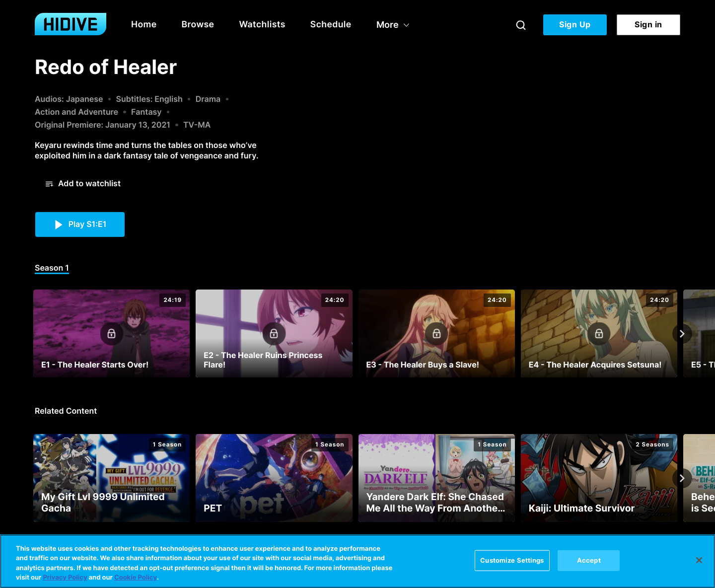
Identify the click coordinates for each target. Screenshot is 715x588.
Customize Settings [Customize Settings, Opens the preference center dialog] (512, 560)
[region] (357, 561)
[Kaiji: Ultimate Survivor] (599, 478)
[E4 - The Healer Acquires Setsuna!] (599, 333)
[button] (83, 184)
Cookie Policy (136, 578)
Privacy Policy (65, 578)
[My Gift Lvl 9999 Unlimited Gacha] (111, 478)
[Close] (699, 560)
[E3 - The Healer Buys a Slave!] (437, 333)
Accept (589, 560)
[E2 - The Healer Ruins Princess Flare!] (274, 333)
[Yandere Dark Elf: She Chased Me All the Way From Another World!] (437, 478)
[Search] (521, 25)
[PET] (274, 478)
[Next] (682, 334)
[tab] (52, 269)
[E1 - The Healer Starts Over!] (111, 333)
